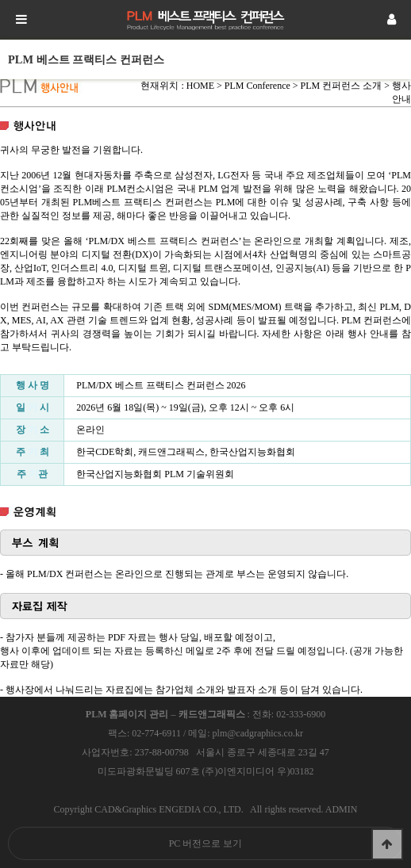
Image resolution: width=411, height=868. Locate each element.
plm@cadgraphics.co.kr (258, 733)
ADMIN (342, 809)
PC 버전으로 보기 (206, 843)
